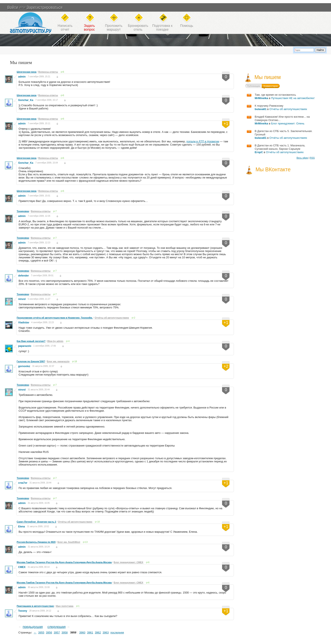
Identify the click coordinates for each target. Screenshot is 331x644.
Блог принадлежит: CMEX (128, 562)
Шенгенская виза (26, 72)
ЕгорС (259, 152)
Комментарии (271, 86)
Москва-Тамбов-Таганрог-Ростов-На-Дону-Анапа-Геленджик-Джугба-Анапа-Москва (64, 562)
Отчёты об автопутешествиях (112, 318)
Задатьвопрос (89, 28)
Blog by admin (55, 341)
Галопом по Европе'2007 (31, 361)
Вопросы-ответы (48, 72)
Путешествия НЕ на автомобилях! (293, 98)
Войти (13, 7)
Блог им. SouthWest (69, 542)
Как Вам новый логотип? (31, 341)
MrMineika (261, 98)
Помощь (187, 26)
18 (76, 361)
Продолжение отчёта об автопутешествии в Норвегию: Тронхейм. (55, 318)
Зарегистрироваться (45, 7)
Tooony (23, 611)
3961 (90, 632)
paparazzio (25, 346)
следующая (57, 627)
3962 (98, 632)
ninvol (22, 299)
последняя (117, 632)
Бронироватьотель (138, 28)
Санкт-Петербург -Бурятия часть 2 (36, 522)
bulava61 (260, 109)
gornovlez (24, 366)
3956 (49, 632)
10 (98, 522)
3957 (57, 632)
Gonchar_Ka (26, 100)
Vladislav (24, 323)
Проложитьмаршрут (114, 28)
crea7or (23, 483)
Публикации (254, 86)
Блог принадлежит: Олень (288, 123)
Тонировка (23, 211)
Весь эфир (302, 158)
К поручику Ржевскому (269, 106)
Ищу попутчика (65, 606)
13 (86, 542)
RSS (312, 158)
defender (24, 276)
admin (22, 77)
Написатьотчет (65, 28)
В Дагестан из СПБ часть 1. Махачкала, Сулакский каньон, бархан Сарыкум (280, 147)
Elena (22, 527)
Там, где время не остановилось (275, 95)
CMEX (22, 567)
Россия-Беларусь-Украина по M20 (36, 542)
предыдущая (33, 627)
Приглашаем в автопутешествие (35, 606)
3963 (106, 632)
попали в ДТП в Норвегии (203, 141)
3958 (64, 632)
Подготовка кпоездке (162, 28)
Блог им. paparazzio (58, 361)
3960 (82, 632)
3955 (41, 632)
